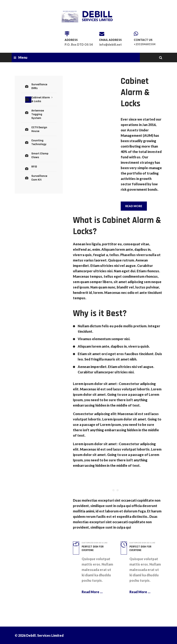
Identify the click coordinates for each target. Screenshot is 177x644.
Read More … (92, 591)
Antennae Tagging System (41, 106)
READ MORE (134, 206)
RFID (34, 152)
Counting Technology (38, 130)
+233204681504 (145, 44)
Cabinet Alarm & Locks (41, 94)
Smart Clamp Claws (39, 142)
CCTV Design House (38, 118)
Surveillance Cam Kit (41, 162)
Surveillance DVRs (41, 84)
